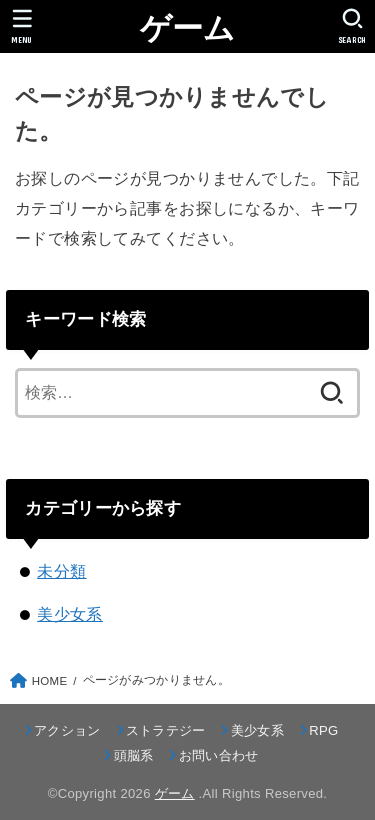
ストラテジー (166, 730)
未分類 (61, 571)
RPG (323, 730)
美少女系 (70, 614)
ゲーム (188, 28)
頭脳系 (134, 755)
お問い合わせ (219, 755)
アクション (67, 730)
